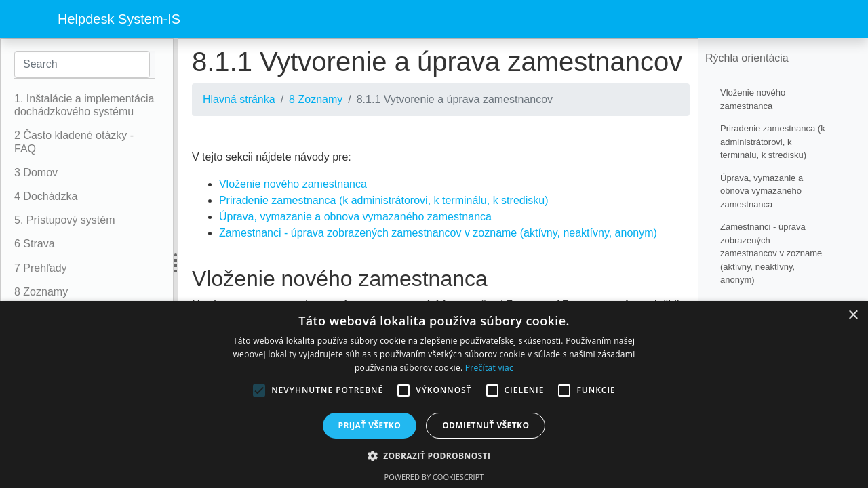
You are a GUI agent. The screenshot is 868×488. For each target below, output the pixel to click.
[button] (434, 455)
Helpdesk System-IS (119, 19)
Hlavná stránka (239, 99)
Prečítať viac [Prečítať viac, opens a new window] (489, 368)
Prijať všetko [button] (370, 425)
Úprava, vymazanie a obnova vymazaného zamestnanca (355, 217)
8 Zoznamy (316, 99)
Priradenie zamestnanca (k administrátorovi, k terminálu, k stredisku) (384, 200)
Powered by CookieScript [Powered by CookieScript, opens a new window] (434, 477)
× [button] (853, 316)
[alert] (434, 394)
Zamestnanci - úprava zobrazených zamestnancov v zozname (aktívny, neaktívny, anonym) (438, 233)
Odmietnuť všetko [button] (486, 425)
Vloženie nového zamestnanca (293, 184)
